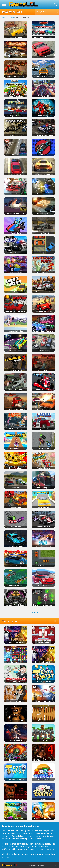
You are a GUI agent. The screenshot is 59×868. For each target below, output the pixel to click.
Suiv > (35, 613)
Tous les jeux (8, 18)
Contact (53, 865)
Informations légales (35, 865)
